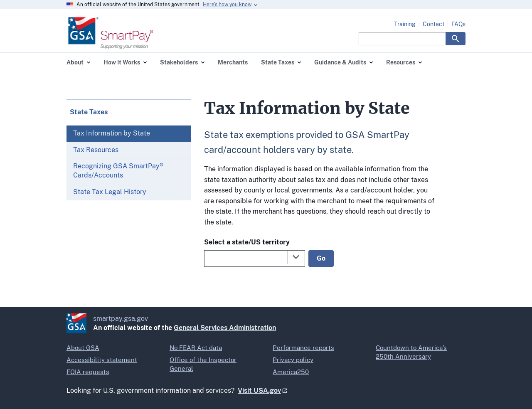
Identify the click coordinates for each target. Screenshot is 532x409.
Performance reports (303, 348)
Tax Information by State (112, 133)
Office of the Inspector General (203, 364)
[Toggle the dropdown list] (296, 257)
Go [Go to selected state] (321, 258)
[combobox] (255, 259)
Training (405, 24)
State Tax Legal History (110, 192)
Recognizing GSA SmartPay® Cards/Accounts (118, 171)
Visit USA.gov (259, 391)
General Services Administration (225, 328)
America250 (291, 372)
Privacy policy (293, 360)
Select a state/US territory (247, 242)
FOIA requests (88, 372)
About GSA (83, 348)
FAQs (458, 24)
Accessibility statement (102, 360)
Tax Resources (96, 150)
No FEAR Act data (196, 348)
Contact (433, 24)
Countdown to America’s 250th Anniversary (411, 352)
